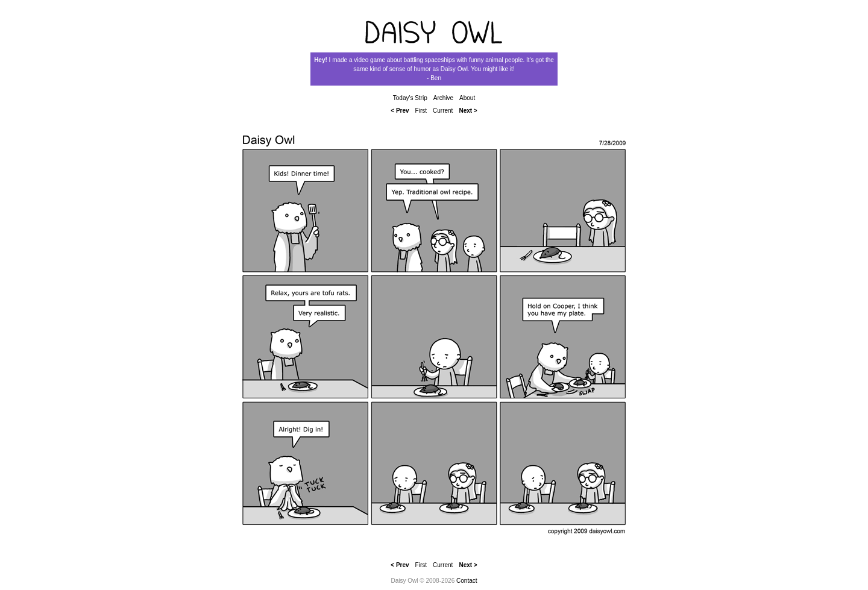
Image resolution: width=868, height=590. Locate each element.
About (467, 98)
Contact (467, 581)
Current (443, 111)
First (421, 111)
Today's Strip (410, 98)
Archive (443, 98)
